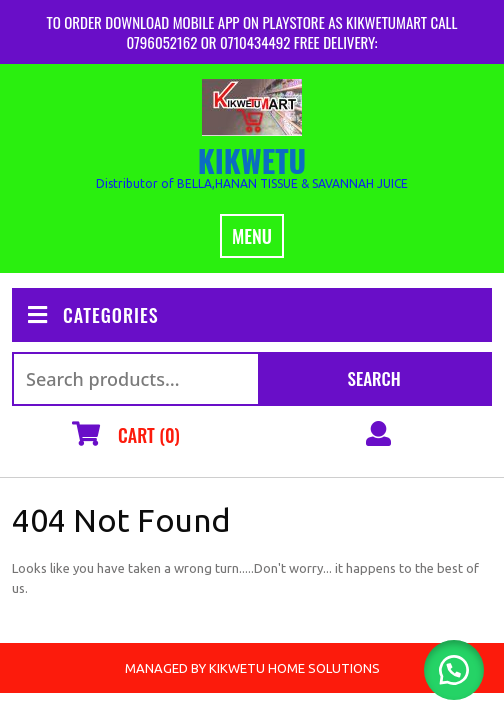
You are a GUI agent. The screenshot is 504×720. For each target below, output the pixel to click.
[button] (454, 670)
